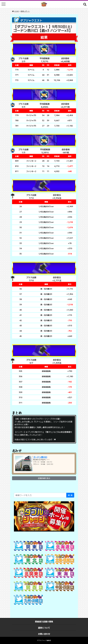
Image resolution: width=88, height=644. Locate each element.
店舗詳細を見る (44, 478)
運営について (44, 628)
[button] (85, 4)
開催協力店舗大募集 (44, 621)
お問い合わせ (44, 634)
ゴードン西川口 (40, 457)
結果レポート (25, 11)
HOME (17, 11)
